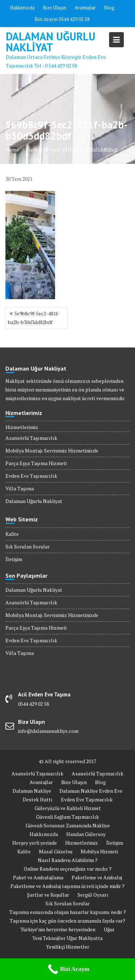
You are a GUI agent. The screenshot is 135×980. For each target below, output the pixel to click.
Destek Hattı (38, 799)
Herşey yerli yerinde (35, 843)
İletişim (14, 559)
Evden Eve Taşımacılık (31, 476)
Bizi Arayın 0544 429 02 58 (62, 19)
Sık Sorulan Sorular (28, 546)
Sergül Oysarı (93, 895)
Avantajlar (85, 8)
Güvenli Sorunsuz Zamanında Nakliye (68, 825)
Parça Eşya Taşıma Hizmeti (36, 463)
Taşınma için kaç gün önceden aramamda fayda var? (67, 921)
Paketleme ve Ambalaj (97, 877)
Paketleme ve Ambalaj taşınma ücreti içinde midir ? (67, 886)
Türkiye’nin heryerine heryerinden (58, 929)
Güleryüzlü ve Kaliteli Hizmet (68, 808)
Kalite (12, 534)
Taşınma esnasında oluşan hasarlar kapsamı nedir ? (68, 912)
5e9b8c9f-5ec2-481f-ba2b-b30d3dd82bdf (34, 318)
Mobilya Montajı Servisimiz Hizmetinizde (52, 450)
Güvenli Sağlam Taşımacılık (67, 817)
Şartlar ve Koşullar (48, 895)
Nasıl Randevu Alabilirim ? (68, 860)
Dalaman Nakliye (32, 791)
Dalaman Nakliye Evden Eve (91, 791)
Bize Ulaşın (55, 8)
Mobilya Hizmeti (99, 851)
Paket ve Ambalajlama (38, 877)
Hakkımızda (22, 8)
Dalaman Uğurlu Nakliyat (51, 42)
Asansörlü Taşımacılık (31, 438)
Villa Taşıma (20, 488)
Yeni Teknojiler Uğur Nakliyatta (67, 938)
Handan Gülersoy (86, 834)
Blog (109, 8)
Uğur (109, 929)
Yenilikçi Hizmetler (68, 947)
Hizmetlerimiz (22, 427)
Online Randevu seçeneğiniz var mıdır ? (68, 869)
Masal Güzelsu (56, 851)
